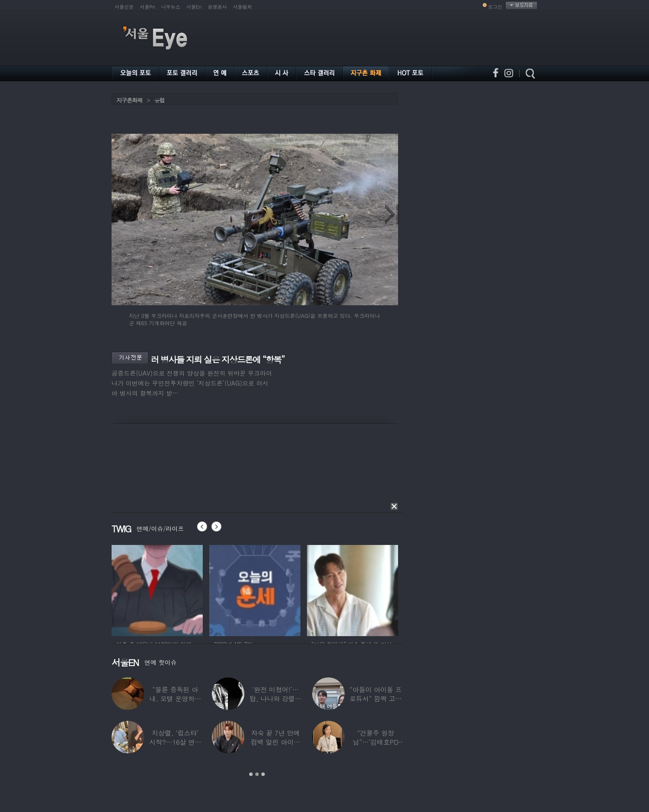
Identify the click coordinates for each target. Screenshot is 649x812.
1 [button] (251, 774)
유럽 (159, 100)
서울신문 (124, 7)
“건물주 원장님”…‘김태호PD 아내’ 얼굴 (376, 742)
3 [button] (263, 774)
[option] (171, 589)
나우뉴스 (171, 7)
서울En (194, 7)
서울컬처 (243, 7)
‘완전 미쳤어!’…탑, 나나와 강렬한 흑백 (275, 698)
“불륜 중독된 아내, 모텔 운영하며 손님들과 (175, 698)
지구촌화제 (129, 100)
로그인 (495, 7)
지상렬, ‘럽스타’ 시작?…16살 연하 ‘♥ (175, 742)
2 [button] (257, 774)
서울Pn (147, 7)
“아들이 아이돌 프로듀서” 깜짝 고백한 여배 (376, 698)
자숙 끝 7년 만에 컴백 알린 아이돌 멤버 (276, 742)
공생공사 (217, 7)
